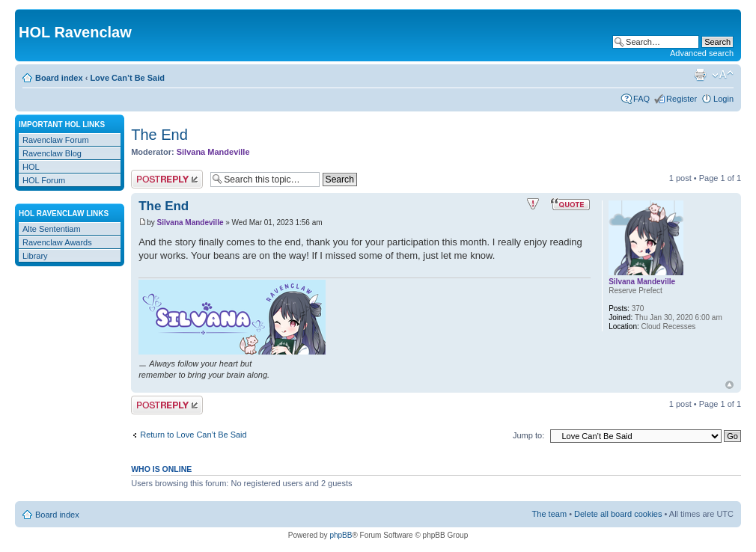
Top (729, 385)
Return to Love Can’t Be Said (193, 435)
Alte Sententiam (52, 229)
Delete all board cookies (618, 514)
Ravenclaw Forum (56, 140)
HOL (31, 167)
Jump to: (528, 435)
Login (723, 99)
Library (35, 256)
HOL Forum (44, 180)
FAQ (641, 99)
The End (159, 135)
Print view (700, 75)
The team (549, 514)
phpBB (341, 535)
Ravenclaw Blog (52, 153)
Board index (59, 78)
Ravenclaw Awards (57, 242)
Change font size (723, 75)
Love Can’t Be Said (127, 78)
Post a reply (167, 179)
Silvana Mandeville (213, 152)
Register (682, 99)
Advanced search (702, 53)
